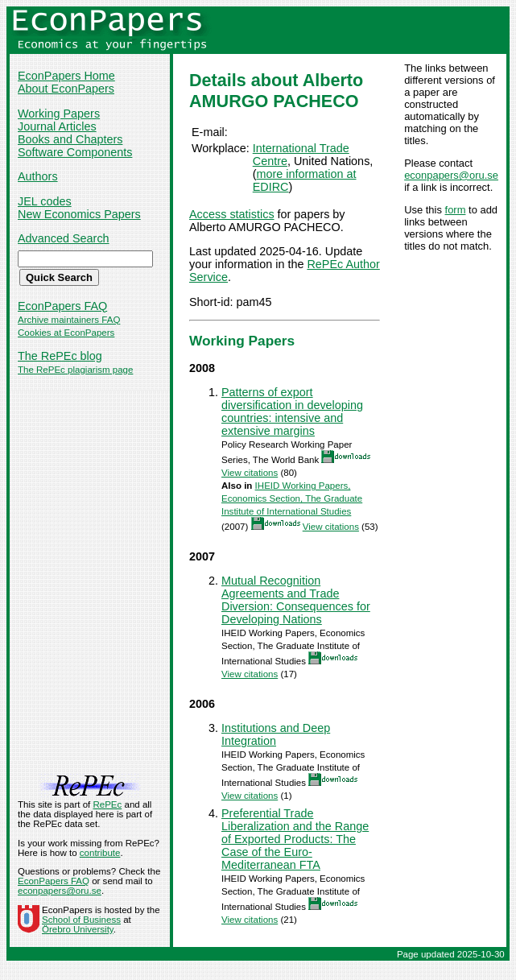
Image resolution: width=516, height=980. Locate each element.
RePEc (107, 804)
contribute (100, 853)
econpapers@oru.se (451, 175)
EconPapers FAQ (62, 306)
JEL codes (45, 201)
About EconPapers (66, 89)
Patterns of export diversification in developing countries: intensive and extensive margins (292, 411)
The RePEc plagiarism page (75, 370)
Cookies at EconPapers (66, 333)
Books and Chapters (70, 139)
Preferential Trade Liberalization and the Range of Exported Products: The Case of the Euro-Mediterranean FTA (295, 839)
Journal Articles (57, 126)
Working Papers (59, 114)
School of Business (81, 920)
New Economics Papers (79, 214)
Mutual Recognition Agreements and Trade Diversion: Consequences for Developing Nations (296, 600)
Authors (38, 176)
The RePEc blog (60, 356)
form (456, 210)
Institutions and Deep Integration (276, 734)
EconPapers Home (66, 76)
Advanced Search (64, 238)
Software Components (75, 152)
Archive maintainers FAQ (69, 320)
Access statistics (232, 214)
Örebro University (78, 929)
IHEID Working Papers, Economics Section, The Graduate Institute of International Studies (292, 498)
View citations (250, 473)
